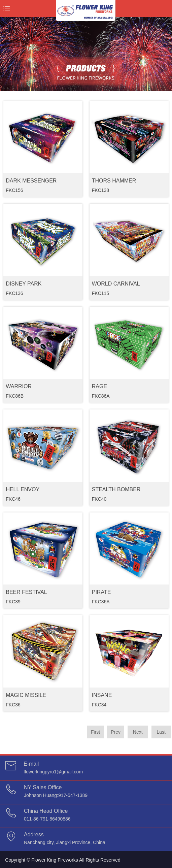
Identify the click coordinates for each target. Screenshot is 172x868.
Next (138, 732)
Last (161, 732)
